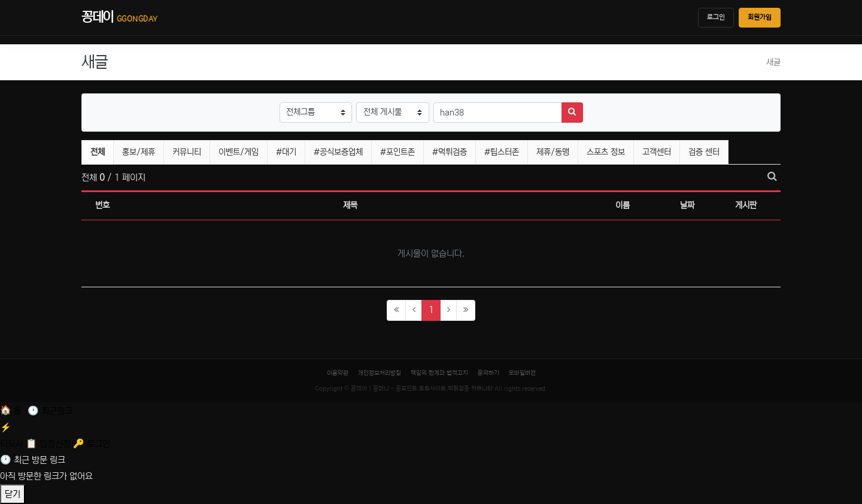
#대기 (286, 152)
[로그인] (92, 444)
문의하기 (488, 373)
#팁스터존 (502, 152)
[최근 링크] (50, 411)
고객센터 (657, 152)
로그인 (716, 17)
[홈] (12, 410)
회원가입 (760, 17)
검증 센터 (704, 152)
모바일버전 (522, 373)
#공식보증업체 (338, 152)
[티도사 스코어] (431, 434)
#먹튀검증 (450, 152)
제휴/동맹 (553, 152)
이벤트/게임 (239, 152)
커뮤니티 (187, 152)
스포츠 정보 (606, 152)
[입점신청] (49, 444)
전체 (98, 152)
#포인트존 (397, 152)
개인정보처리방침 (380, 373)
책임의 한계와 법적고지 (439, 373)
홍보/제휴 (139, 152)
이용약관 (338, 373)
